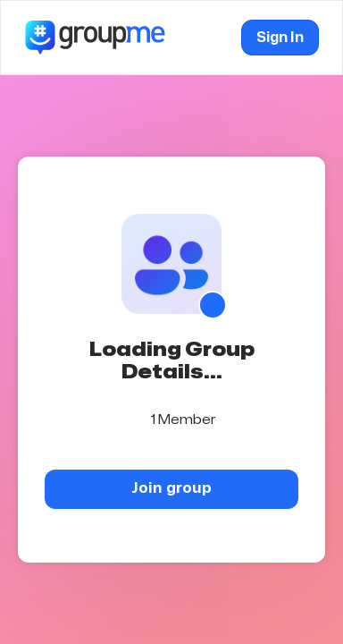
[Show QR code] (213, 305)
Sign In (280, 38)
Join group (171, 488)
